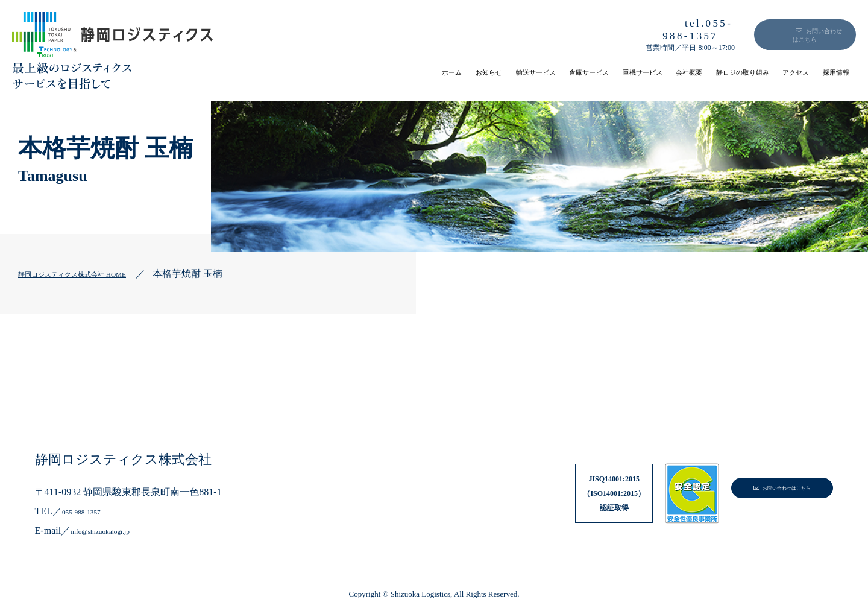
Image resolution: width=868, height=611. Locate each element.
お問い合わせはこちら (791, 31)
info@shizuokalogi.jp (112, 530)
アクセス (769, 72)
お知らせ (325, 72)
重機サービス (547, 72)
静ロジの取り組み (692, 72)
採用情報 (827, 72)
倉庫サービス (470, 72)
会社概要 (615, 72)
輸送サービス (393, 72)
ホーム (272, 72)
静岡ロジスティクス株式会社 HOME (96, 274)
